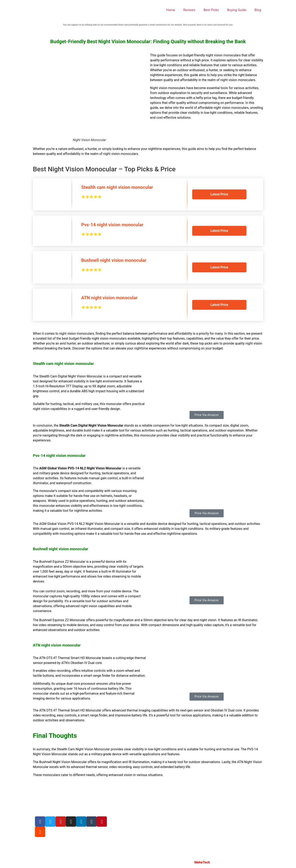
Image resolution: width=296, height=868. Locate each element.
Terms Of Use (122, 821)
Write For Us (121, 805)
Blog (258, 10)
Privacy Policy (122, 813)
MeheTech (202, 862)
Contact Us (120, 829)
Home (171, 10)
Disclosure (119, 837)
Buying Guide (237, 10)
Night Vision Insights (130, 862)
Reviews (189, 10)
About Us (118, 797)
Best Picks (211, 10)
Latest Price (219, 194)
